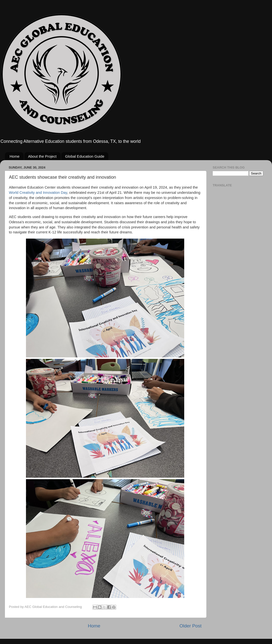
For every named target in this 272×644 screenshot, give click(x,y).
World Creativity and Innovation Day (38, 193)
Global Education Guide (85, 156)
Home (15, 156)
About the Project (42, 156)
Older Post (191, 626)
